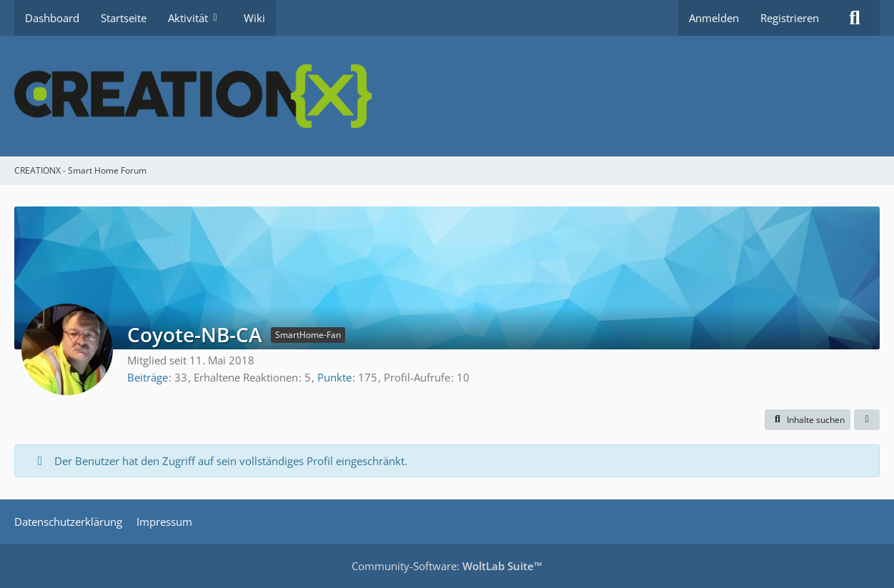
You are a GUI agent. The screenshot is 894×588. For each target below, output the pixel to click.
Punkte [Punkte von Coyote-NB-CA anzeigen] (334, 377)
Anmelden (714, 18)
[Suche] (855, 18)
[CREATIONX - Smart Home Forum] (447, 96)
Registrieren (790, 18)
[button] (808, 420)
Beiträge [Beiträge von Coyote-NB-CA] (148, 377)
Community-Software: (447, 566)
